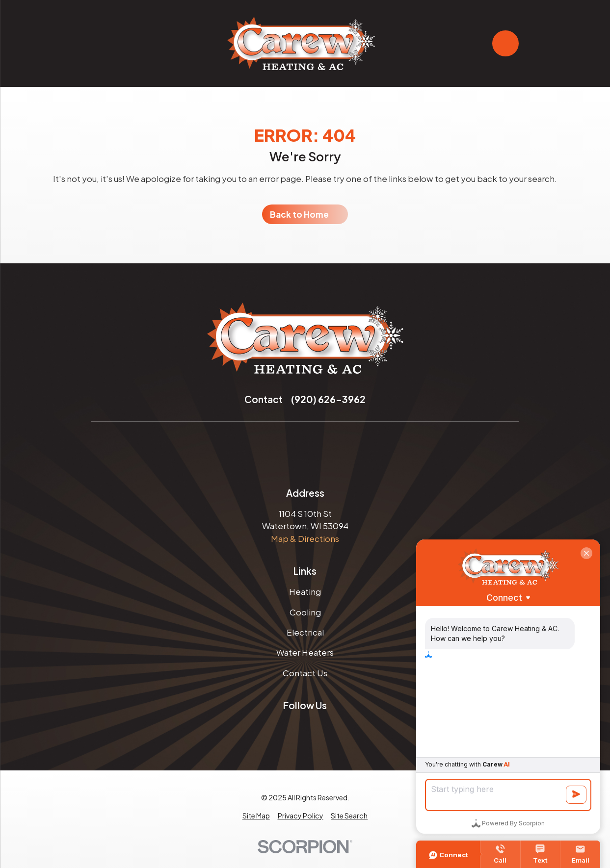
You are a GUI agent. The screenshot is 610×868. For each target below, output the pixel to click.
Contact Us (305, 673)
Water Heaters (305, 652)
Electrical (305, 632)
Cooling (305, 612)
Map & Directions (305, 538)
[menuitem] (256, 816)
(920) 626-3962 (328, 399)
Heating (305, 591)
